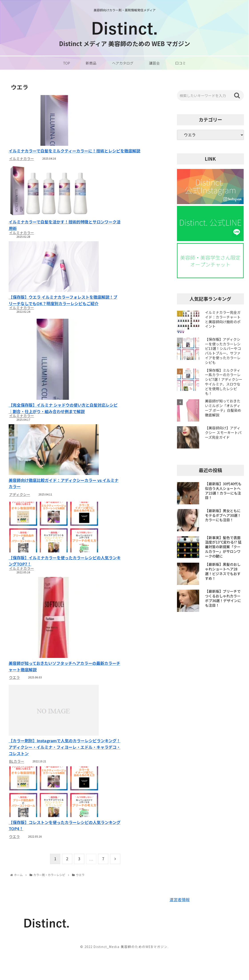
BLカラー (17, 785)
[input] (210, 95)
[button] (237, 95)
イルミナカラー (22, 159)
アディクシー (20, 509)
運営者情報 (180, 930)
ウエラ (14, 695)
